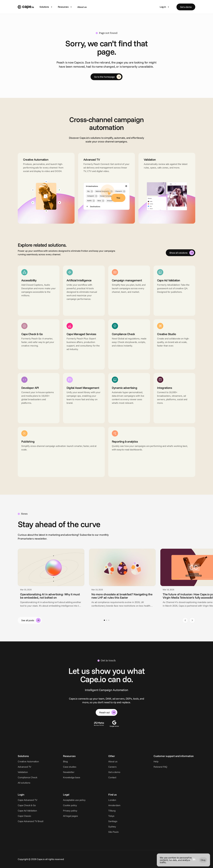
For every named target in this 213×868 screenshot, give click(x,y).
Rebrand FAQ (160, 767)
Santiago (113, 821)
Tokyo (111, 816)
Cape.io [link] (183, 606)
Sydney (112, 827)
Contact (112, 777)
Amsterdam (114, 805)
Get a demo (114, 772)
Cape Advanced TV (27, 800)
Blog (65, 761)
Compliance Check (27, 777)
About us (82, 7)
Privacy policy (70, 811)
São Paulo (113, 832)
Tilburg (112, 811)
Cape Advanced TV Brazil (31, 821)
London (112, 800)
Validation (23, 772)
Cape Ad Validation (27, 811)
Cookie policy (70, 805)
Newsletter (69, 772)
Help (156, 761)
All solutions (24, 783)
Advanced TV (24, 767)
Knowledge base (72, 777)
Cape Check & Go (27, 805)
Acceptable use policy (74, 800)
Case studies (70, 767)
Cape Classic (24, 816)
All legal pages (70, 816)
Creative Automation (28, 761)
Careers (112, 767)
